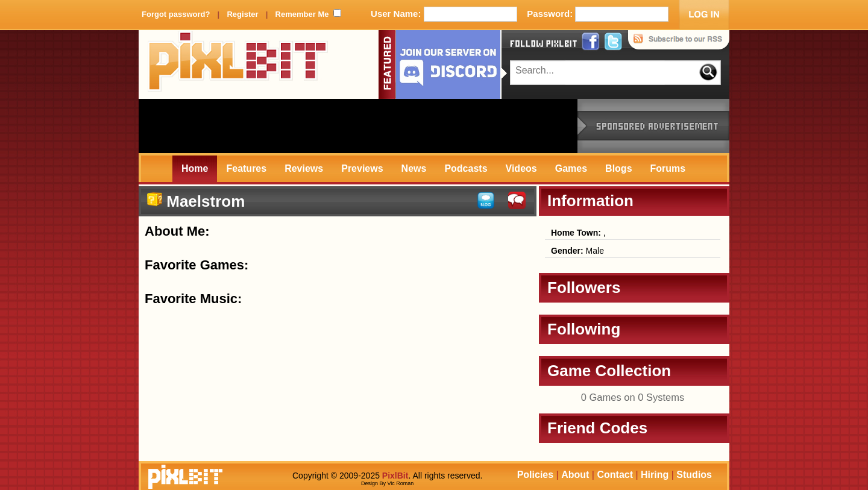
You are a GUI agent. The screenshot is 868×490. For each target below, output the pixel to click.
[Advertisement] (358, 126)
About (575, 475)
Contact (615, 475)
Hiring (655, 475)
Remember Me (302, 14)
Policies (535, 475)
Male (577, 251)
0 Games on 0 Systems (633, 397)
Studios (694, 475)
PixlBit (238, 64)
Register (242, 14)
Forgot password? (176, 14)
